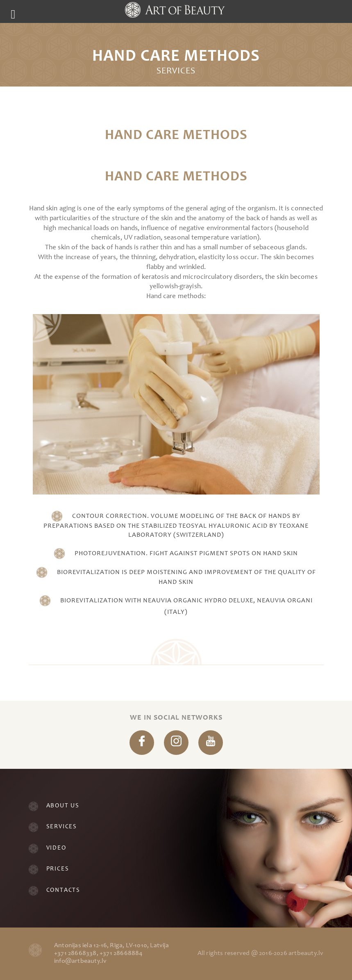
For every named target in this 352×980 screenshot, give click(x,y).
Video (56, 848)
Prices (58, 869)
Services (62, 827)
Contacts (63, 890)
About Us (63, 806)
